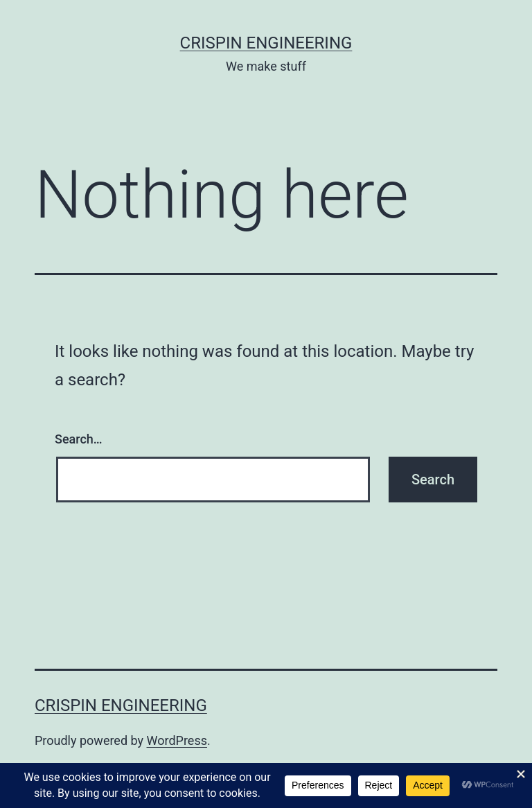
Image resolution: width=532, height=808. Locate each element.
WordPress (177, 740)
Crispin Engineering (266, 43)
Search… (79, 439)
